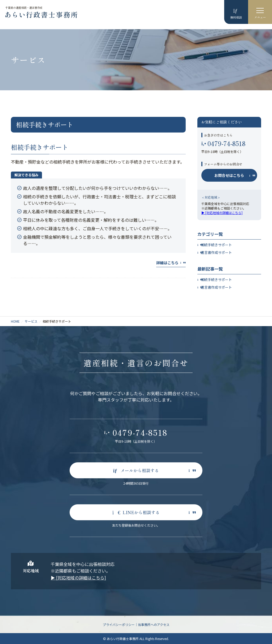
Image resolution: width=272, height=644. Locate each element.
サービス (31, 321)
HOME (15, 321)
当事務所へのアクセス (154, 624)
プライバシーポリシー (119, 624)
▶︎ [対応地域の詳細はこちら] (222, 213)
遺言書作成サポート (216, 252)
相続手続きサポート (40, 147)
